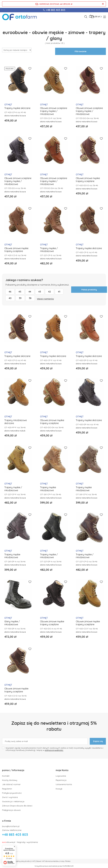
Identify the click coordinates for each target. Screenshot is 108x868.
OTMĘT (8, 105)
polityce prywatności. (54, 750)
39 (20, 298)
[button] (26, 772)
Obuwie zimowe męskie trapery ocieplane (88, 180)
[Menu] (105, 17)
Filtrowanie (81, 51)
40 (10, 298)
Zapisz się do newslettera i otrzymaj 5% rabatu (54, 726)
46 (10, 292)
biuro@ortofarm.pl (11, 826)
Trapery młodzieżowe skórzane (16, 422)
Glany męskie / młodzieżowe (12, 623)
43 (40, 292)
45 (20, 292)
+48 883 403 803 (56, 10)
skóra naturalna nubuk (15, 431)
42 (49, 292)
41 (59, 292)
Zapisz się (98, 741)
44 (30, 292)
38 (30, 298)
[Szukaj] (86, 17)
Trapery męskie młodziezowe (48, 489)
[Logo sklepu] (19, 17)
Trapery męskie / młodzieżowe (49, 250)
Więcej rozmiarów (45, 299)
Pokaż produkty (89, 290)
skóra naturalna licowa (15, 116)
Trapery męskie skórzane (17, 108)
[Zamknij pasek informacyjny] (103, 4)
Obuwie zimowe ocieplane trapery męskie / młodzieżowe (54, 111)
